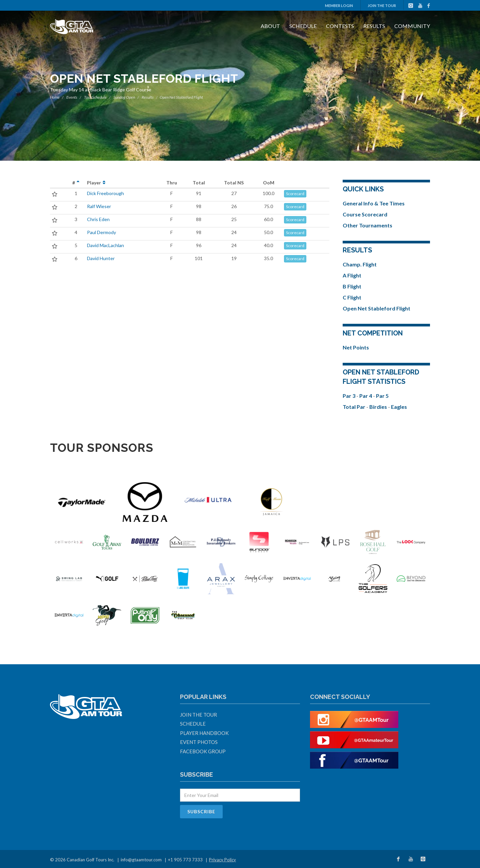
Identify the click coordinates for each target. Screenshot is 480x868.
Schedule (303, 26)
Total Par (354, 407)
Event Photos (199, 742)
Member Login (339, 6)
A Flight (352, 275)
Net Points (356, 347)
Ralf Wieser (99, 206)
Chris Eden (98, 219)
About (270, 26)
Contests (340, 26)
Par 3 (349, 396)
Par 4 (366, 396)
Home (55, 97)
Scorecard (295, 194)
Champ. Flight (360, 264)
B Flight (352, 286)
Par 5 (382, 396)
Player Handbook (204, 733)
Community (412, 26)
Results (374, 26)
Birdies (379, 407)
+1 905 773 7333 (185, 860)
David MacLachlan (105, 245)
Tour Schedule (95, 97)
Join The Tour (382, 6)
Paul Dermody (101, 232)
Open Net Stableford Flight (376, 308)
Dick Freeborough (105, 193)
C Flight (352, 297)
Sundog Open (124, 97)
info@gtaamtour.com (141, 860)
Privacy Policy (222, 860)
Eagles (399, 407)
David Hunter (101, 258)
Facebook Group (203, 751)
